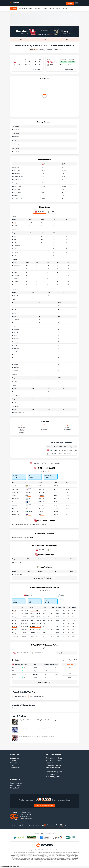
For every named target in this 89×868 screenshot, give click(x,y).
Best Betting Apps (53, 777)
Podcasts (49, 763)
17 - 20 (42, 511)
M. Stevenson (16, 246)
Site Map (14, 825)
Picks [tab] (44, 39)
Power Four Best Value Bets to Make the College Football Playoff (37, 728)
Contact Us (14, 758)
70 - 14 (42, 492)
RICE (30, 502)
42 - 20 (42, 486)
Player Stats (36, 69)
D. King (14, 222)
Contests (15, 779)
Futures (65, 8)
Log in (70, 3)
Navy (65, 31)
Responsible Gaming (54, 765)
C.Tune (14, 614)
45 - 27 (42, 502)
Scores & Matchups (26, 8)
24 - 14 (42, 508)
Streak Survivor (16, 783)
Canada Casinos (52, 774)
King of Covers (16, 785)
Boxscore (33, 50)
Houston (22, 31)
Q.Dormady (15, 636)
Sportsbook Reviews (54, 758)
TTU (30, 495)
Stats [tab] (22, 39)
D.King (14, 611)
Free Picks (38, 8)
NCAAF (13, 8)
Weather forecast (43, 34)
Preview (49, 50)
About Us (15, 754)
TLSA (30, 489)
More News (74, 716)
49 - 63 (42, 495)
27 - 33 (42, 505)
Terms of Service (34, 825)
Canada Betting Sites (54, 772)
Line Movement (69, 69)
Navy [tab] (51, 212)
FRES (30, 505)
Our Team (14, 763)
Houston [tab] (40, 212)
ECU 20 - (35, 611)
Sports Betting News (54, 760)
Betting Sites (53, 768)
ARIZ (30, 498)
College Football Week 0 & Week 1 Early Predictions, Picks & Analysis (38, 720)
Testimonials (15, 768)
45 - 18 (42, 499)
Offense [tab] (21, 653)
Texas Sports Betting (20, 696)
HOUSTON (40, 550)
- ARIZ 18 (35, 633)
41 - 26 (42, 489)
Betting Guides (54, 754)
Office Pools (15, 788)
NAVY (51, 454)
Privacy (25, 825)
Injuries (57, 50)
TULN (30, 511)
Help (19, 825)
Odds (45, 8)
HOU (51, 450)
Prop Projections (55, 8)
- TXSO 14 (35, 620)
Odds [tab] (67, 39)
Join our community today (44, 805)
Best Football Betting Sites (37, 696)
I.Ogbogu (15, 626)
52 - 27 (42, 515)
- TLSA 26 (35, 617)
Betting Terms (45, 471)
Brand (12, 765)
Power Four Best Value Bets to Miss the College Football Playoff (36, 736)
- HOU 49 (35, 630)
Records (41, 50)
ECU (30, 486)
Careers (13, 760)
